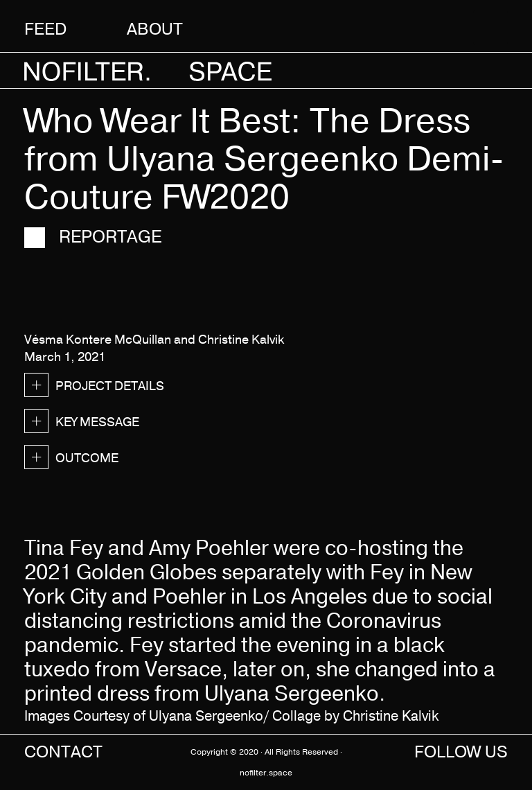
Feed (45, 29)
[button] (484, 28)
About (155, 29)
